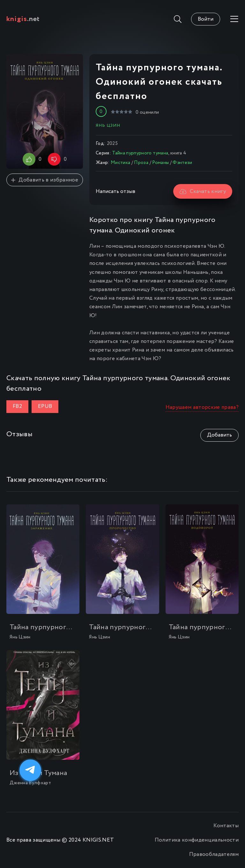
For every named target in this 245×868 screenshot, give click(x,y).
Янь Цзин (108, 125)
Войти (206, 19)
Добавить (219, 435)
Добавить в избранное (45, 180)
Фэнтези (182, 163)
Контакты (226, 826)
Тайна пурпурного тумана (140, 153)
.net (23, 19)
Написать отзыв (115, 192)
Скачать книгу (203, 192)
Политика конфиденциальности (197, 840)
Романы (160, 163)
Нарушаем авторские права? (202, 407)
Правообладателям (214, 854)
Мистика (120, 163)
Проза (141, 163)
